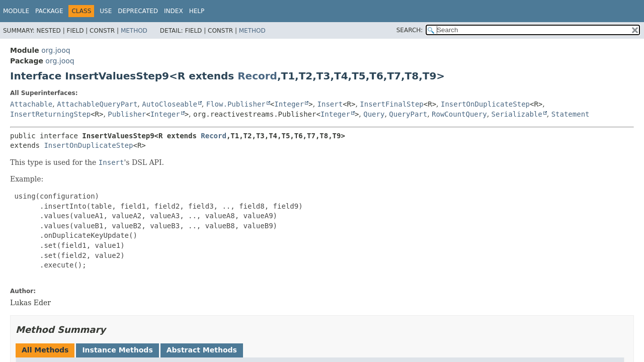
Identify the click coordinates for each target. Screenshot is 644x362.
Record (257, 76)
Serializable (517, 114)
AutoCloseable (170, 104)
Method (134, 31)
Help (197, 11)
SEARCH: (410, 30)
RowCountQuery (459, 114)
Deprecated (138, 11)
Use (106, 11)
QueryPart (408, 114)
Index (174, 11)
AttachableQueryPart (97, 104)
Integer (289, 104)
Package (49, 11)
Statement (571, 114)
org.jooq (56, 50)
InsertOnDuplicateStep (485, 104)
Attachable (31, 104)
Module (16, 11)
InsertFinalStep (391, 104)
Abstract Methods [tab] (202, 350)
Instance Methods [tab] (117, 350)
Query (374, 114)
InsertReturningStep (50, 114)
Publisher (127, 114)
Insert (330, 104)
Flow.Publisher (236, 104)
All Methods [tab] (45, 350)
